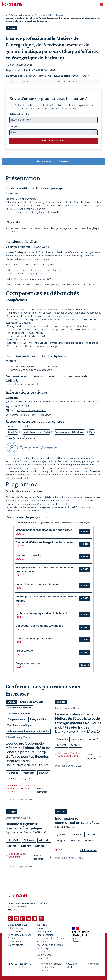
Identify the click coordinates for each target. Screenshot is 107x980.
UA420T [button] (20, 667)
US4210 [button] (20, 534)
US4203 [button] (20, 588)
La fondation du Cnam (19, 935)
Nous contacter (45, 935)
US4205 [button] (20, 617)
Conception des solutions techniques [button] (39, 626)
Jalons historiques (17, 928)
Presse (41, 928)
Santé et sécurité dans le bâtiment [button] (37, 584)
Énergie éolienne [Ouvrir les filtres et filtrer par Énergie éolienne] (16, 719)
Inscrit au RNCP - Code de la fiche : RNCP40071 (30, 265)
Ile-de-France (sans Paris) (36, 432)
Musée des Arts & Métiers (50, 945)
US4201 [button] (20, 546)
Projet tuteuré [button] (24, 651)
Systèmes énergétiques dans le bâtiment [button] (41, 613)
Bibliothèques (44, 948)
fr (6, 15)
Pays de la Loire (15, 438)
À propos (42, 925)
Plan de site (43, 958)
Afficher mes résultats (53, 141)
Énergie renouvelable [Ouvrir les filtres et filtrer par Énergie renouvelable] (32, 702)
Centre (32, 438)
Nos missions (15, 931)
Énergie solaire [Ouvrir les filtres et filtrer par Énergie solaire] (38, 719)
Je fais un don (15, 941)
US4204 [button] (20, 605)
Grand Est (13, 432)
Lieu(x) (13, 127)
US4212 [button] (20, 642)
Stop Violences (45, 955)
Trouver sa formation (21, 15)
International (44, 951)
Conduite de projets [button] (28, 555)
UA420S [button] (20, 655)
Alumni (12, 938)
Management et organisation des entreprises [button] (44, 530)
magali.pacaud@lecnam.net (31, 411)
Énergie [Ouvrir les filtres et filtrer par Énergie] (11, 28)
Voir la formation (42, 790)
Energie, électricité (43, 15)
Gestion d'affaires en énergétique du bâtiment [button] (45, 542)
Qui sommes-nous (18, 925)
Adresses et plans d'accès (51, 938)
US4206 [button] (20, 630)
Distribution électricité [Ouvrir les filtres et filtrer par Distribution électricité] (19, 708)
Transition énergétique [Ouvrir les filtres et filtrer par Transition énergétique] (20, 725)
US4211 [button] (20, 575)
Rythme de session (20, 114)
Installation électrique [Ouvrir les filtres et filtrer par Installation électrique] (19, 714)
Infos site (12, 964)
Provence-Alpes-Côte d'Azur (70, 432)
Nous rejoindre (45, 931)
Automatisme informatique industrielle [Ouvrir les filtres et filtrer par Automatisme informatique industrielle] (28, 731)
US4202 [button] (20, 559)
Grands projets (15, 945)
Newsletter (93, 964)
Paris (92, 432)
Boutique (42, 941)
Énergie (60, 15)
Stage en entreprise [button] (28, 663)
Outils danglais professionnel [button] (35, 638)
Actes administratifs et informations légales (51, 967)
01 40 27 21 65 (22, 406)
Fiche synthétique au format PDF (22, 384)
